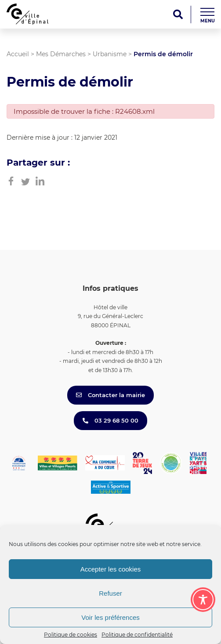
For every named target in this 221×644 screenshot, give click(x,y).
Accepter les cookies (111, 569)
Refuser (110, 593)
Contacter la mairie (110, 395)
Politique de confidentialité (137, 635)
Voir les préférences (110, 617)
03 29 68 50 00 (110, 420)
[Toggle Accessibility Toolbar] (203, 600)
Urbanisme (110, 54)
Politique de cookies (71, 635)
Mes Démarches (61, 54)
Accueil (18, 54)
